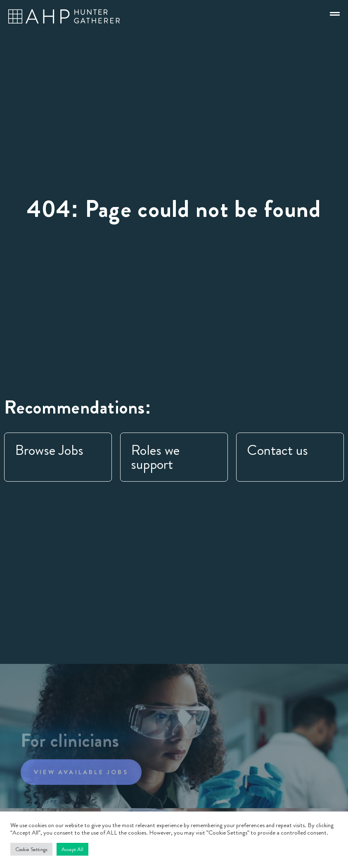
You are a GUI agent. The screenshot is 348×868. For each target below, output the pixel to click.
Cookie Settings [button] (31, 849)
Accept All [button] (72, 849)
